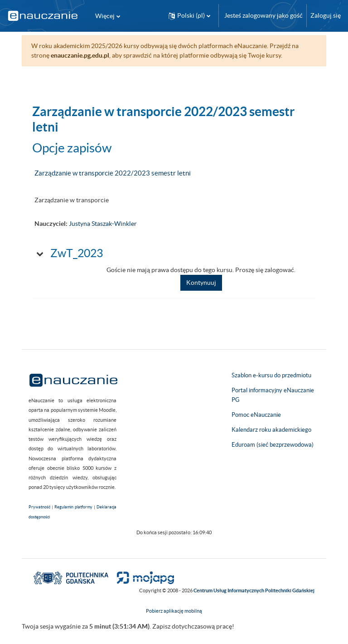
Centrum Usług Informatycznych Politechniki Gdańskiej (254, 590)
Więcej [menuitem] (105, 16)
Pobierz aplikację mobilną (174, 611)
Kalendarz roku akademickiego (271, 430)
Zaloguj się (326, 15)
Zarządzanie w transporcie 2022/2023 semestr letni (113, 173)
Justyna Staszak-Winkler (103, 224)
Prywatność (39, 507)
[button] (189, 16)
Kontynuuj (201, 283)
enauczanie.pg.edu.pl (80, 55)
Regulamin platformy (73, 507)
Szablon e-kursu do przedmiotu (271, 375)
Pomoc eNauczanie (256, 415)
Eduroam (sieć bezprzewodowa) (273, 445)
